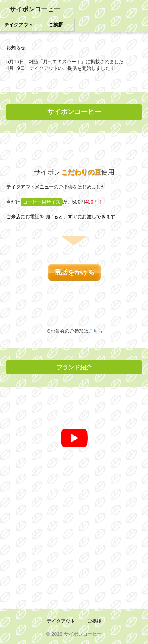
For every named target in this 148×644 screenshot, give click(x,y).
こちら (96, 331)
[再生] (74, 438)
